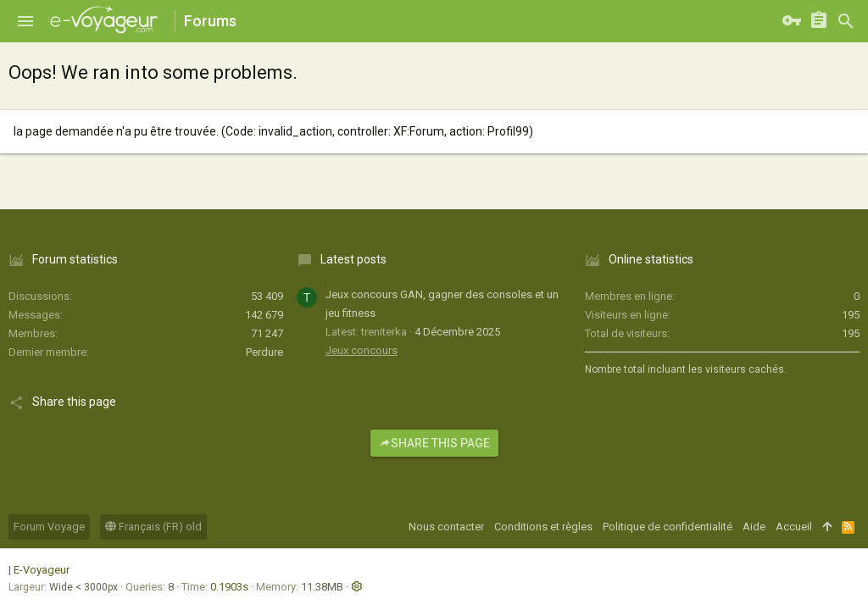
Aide (754, 527)
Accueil (794, 527)
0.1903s (229, 587)
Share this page (434, 443)
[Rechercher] (846, 21)
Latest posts (353, 259)
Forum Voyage (49, 527)
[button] (25, 21)
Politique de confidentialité (668, 527)
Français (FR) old (153, 527)
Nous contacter (446, 527)
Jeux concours (362, 350)
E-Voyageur (42, 570)
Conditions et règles (543, 527)
